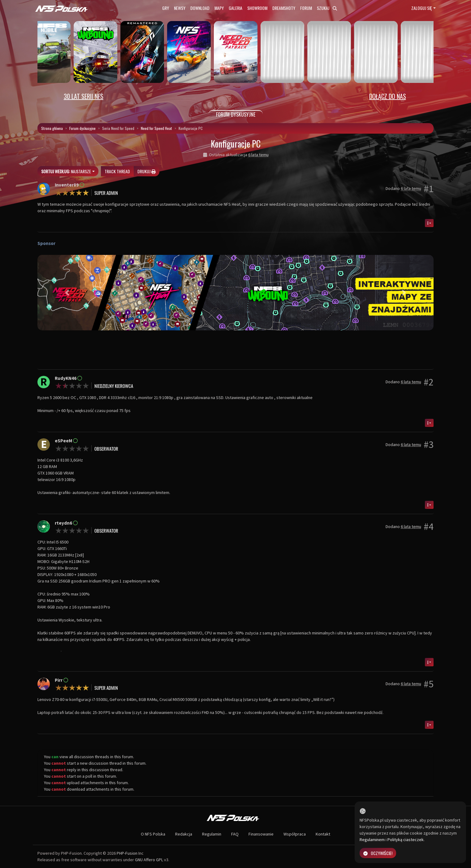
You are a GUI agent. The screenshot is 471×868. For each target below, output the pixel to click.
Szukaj (327, 8)
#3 (429, 445)
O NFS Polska (153, 834)
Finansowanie (261, 834)
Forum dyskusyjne (82, 128)
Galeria (235, 8)
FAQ (235, 834)
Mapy (219, 8)
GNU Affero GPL (149, 860)
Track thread (117, 171)
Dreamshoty (284, 8)
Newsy (180, 8)
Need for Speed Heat (156, 128)
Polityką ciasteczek (406, 840)
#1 (429, 189)
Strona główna (52, 128)
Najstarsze (66, 171)
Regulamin (212, 834)
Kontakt (323, 834)
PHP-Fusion (127, 853)
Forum (306, 8)
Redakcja (184, 834)
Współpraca (295, 834)
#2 (429, 382)
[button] (67, 293)
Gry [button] (166, 8)
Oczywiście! (378, 853)
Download (200, 8)
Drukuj (147, 171)
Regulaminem (372, 840)
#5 (429, 684)
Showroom (257, 8)
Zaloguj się (422, 8)
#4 (429, 526)
